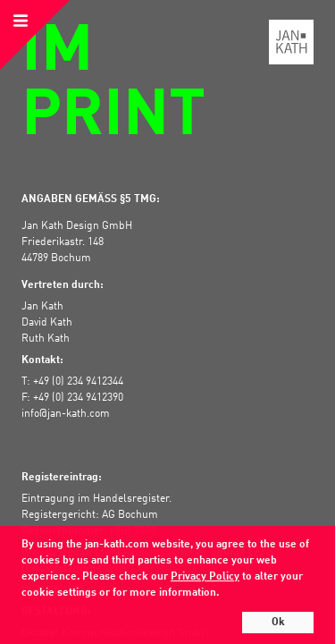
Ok (278, 623)
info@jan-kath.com (66, 414)
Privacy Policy (205, 577)
